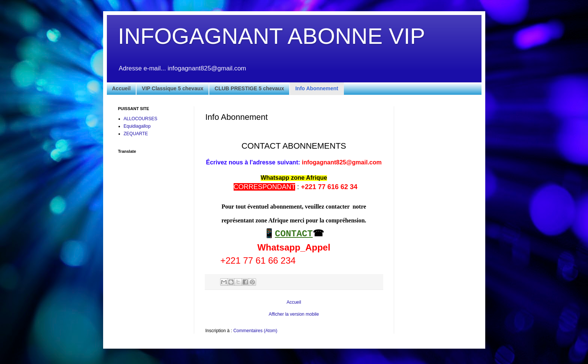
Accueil (121, 88)
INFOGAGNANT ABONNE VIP (272, 36)
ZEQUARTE (136, 134)
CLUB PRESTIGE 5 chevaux (249, 88)
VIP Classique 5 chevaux (172, 88)
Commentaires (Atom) (255, 331)
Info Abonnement (317, 88)
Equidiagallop (137, 126)
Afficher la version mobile (294, 314)
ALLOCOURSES (141, 119)
